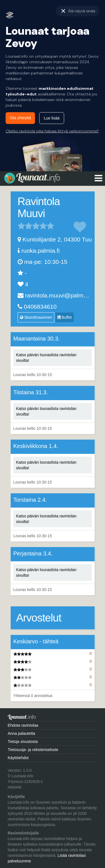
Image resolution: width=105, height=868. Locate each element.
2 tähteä (25, 226)
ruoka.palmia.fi (40, 251)
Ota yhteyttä (20, 118)
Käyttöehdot (18, 758)
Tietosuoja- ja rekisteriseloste (33, 750)
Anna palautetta (22, 733)
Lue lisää (52, 118)
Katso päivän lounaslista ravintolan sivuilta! (46, 358)
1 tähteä (21, 226)
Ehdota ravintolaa (23, 725)
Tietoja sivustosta (23, 742)
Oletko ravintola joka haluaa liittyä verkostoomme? (52, 131)
